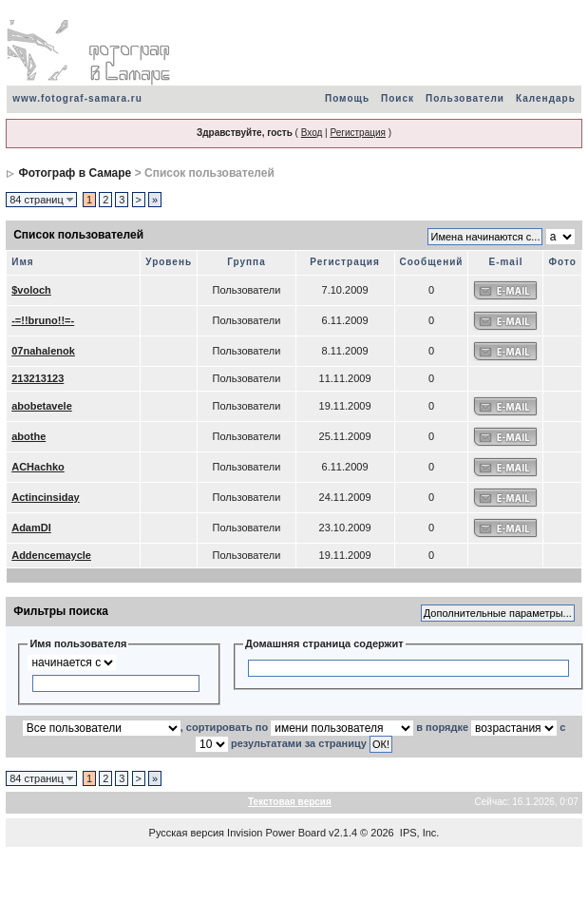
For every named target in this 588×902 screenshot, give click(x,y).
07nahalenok (43, 351)
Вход (312, 133)
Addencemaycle (51, 555)
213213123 (38, 378)
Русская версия (187, 833)
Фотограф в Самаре (76, 173)
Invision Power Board (276, 833)
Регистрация (357, 133)
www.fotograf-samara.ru (77, 98)
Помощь (347, 98)
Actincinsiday (46, 497)
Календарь (546, 98)
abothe (28, 436)
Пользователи (465, 98)
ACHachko (38, 467)
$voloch (31, 290)
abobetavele (42, 406)
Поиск (398, 98)
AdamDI (31, 528)
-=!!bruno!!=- (43, 320)
